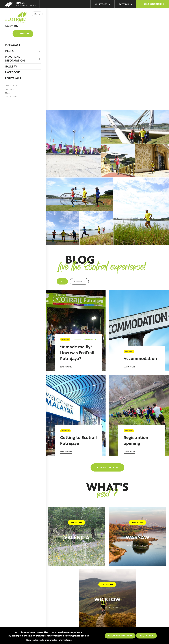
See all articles (109, 467)
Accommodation (140, 358)
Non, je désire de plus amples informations (49, 640)
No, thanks (146, 635)
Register (25, 33)
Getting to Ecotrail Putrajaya (78, 440)
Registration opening (136, 440)
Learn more (66, 367)
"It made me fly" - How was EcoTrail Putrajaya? (77, 352)
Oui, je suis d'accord (120, 635)
